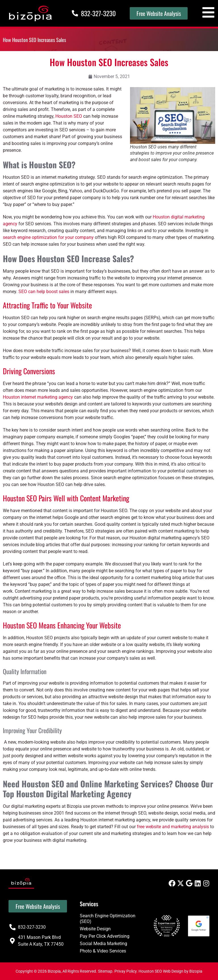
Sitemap (105, 971)
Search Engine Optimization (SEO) (108, 919)
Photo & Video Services (103, 951)
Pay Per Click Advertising (105, 936)
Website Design (95, 929)
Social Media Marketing (103, 944)
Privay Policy (125, 971)
